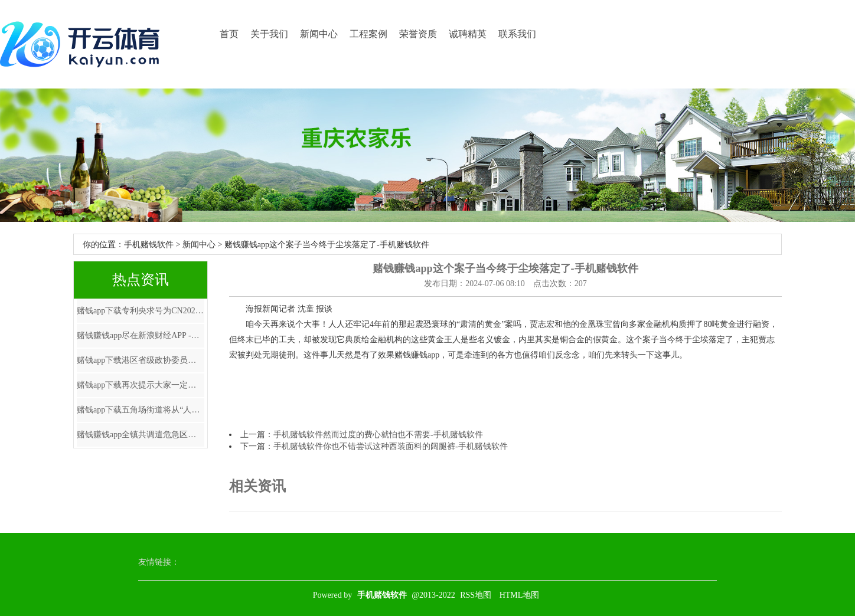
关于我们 (269, 34)
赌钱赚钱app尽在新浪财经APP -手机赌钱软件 (141, 335)
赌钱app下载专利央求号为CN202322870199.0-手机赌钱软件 (141, 311)
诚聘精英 (468, 34)
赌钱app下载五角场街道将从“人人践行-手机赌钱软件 (141, 410)
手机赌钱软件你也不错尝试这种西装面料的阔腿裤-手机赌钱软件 (391, 446)
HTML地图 (520, 595)
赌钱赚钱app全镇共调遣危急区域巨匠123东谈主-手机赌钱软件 (141, 435)
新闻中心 (319, 34)
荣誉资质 (418, 34)
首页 (229, 34)
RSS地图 (476, 595)
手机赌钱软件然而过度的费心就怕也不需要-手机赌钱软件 (378, 435)
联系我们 (517, 34)
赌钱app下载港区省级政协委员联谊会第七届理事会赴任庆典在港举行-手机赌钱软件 (141, 360)
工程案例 (368, 34)
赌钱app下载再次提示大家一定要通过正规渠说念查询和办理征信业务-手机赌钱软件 (141, 385)
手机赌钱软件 (149, 245)
